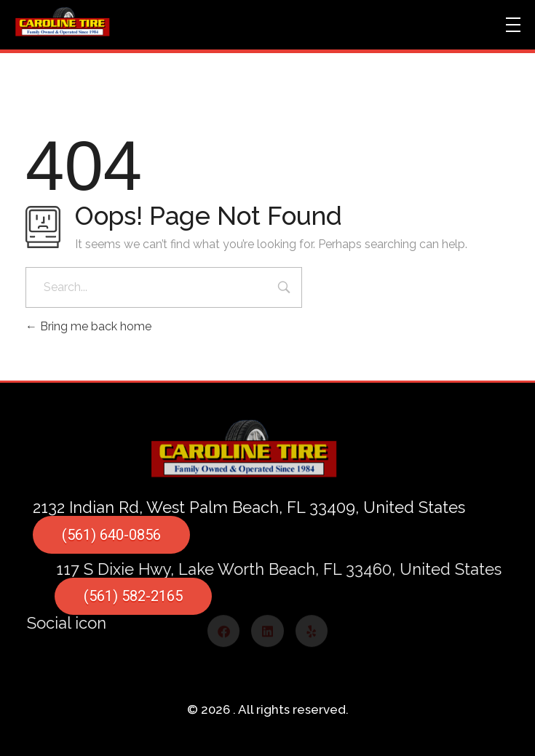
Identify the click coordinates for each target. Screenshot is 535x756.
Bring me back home (88, 326)
